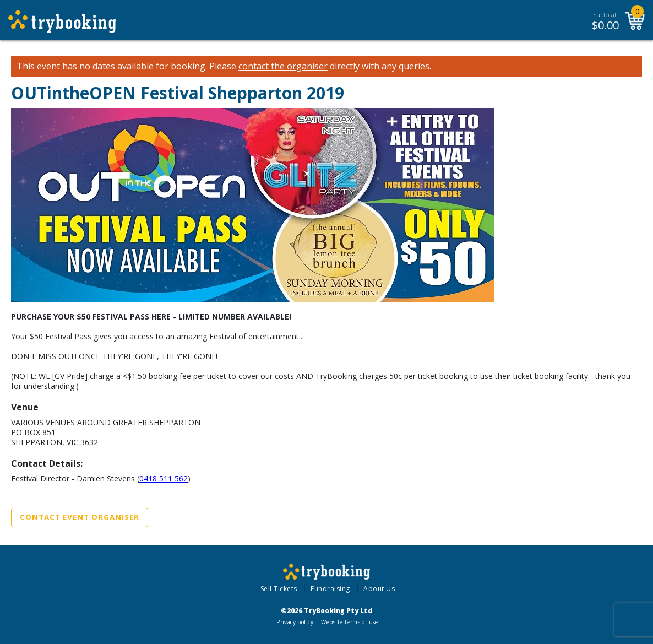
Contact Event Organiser (80, 517)
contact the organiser (283, 66)
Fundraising (330, 589)
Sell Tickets (279, 589)
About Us (379, 589)
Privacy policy (295, 622)
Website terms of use (349, 622)
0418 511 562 (164, 478)
